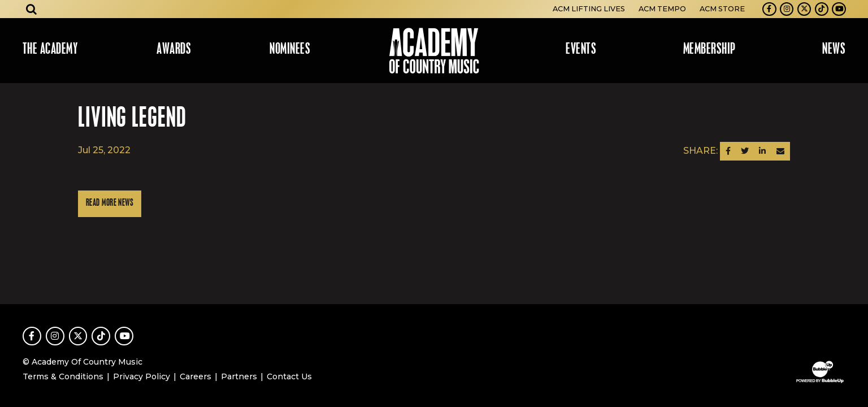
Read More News (110, 203)
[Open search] (32, 9)
